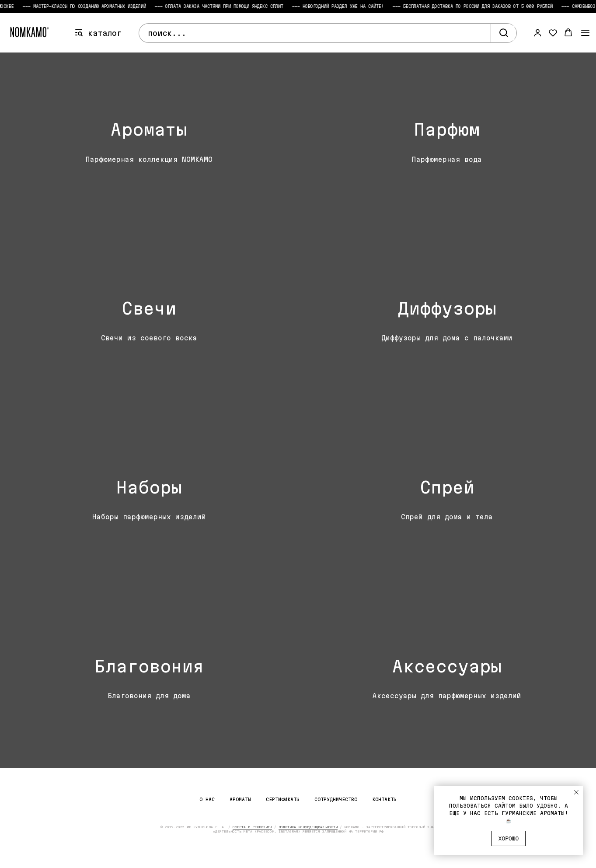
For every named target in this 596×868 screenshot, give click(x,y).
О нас (207, 799)
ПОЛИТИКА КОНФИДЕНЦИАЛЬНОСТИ (308, 827)
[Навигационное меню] (585, 33)
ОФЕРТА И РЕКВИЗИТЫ (252, 827)
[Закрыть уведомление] (576, 792)
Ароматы (240, 799)
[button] (538, 33)
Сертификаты (283, 799)
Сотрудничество (336, 799)
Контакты (384, 799)
